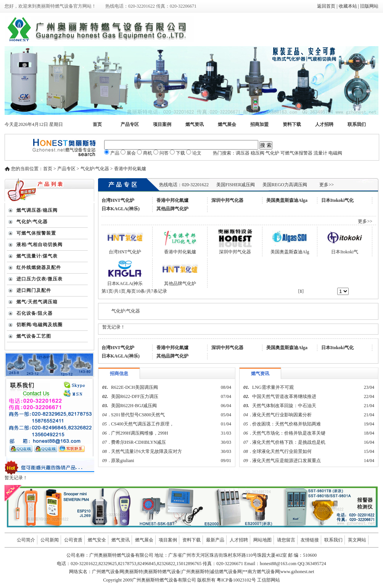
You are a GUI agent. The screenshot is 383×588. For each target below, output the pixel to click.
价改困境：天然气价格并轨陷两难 (286, 424)
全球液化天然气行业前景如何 (282, 451)
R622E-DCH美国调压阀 (134, 387)
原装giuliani (123, 461)
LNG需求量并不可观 (273, 387)
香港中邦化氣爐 (172, 200)
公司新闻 (50, 540)
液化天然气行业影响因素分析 (282, 415)
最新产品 (215, 540)
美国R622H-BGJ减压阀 (134, 406)
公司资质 (73, 540)
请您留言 (286, 540)
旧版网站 (369, 6)
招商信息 (119, 374)
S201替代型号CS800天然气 (138, 415)
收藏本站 (348, 6)
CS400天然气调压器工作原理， (142, 424)
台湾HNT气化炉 (118, 200)
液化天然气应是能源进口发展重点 (286, 461)
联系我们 (357, 124)
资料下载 (292, 124)
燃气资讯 (195, 124)
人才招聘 (324, 124)
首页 (97, 124)
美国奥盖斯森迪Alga (287, 200)
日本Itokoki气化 (337, 200)
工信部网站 (269, 580)
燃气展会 (227, 124)
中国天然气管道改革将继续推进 (284, 396)
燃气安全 (97, 540)
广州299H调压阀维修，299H (139, 433)
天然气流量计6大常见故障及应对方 (146, 451)
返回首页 (326, 6)
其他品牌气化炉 (172, 209)
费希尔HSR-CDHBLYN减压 (138, 442)
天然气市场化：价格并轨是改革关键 (289, 433)
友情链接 (310, 540)
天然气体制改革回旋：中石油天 (284, 406)
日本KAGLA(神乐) (121, 209)
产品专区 (130, 124)
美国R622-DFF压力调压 (135, 396)
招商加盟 (259, 124)
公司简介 (26, 540)
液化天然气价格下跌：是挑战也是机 (289, 442)
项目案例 (162, 124)
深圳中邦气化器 (227, 200)
